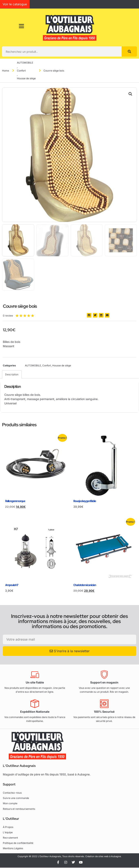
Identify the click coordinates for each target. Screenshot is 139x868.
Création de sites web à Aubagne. (103, 856)
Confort (21, 71)
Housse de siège (26, 78)
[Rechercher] (129, 51)
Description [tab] (12, 374)
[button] (130, 94)
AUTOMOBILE (25, 63)
